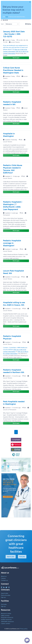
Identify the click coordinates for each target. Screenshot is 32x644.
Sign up (3, 597)
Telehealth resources (7, 621)
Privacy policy (24, 629)
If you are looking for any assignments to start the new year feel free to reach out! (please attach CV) (15, 47)
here (7, 17)
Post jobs (22, 557)
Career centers (6, 623)
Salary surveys (5, 616)
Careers (3, 578)
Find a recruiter (6, 595)
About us (4, 576)
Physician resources (7, 618)
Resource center (6, 614)
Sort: (2, 24)
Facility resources (6, 620)
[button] (28, 24)
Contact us (4, 580)
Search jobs (11, 557)
